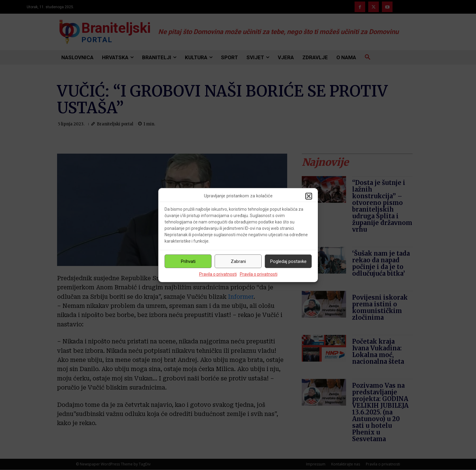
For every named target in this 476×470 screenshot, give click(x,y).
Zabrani (238, 261)
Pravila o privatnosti (218, 274)
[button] (309, 196)
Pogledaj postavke (288, 261)
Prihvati (188, 261)
